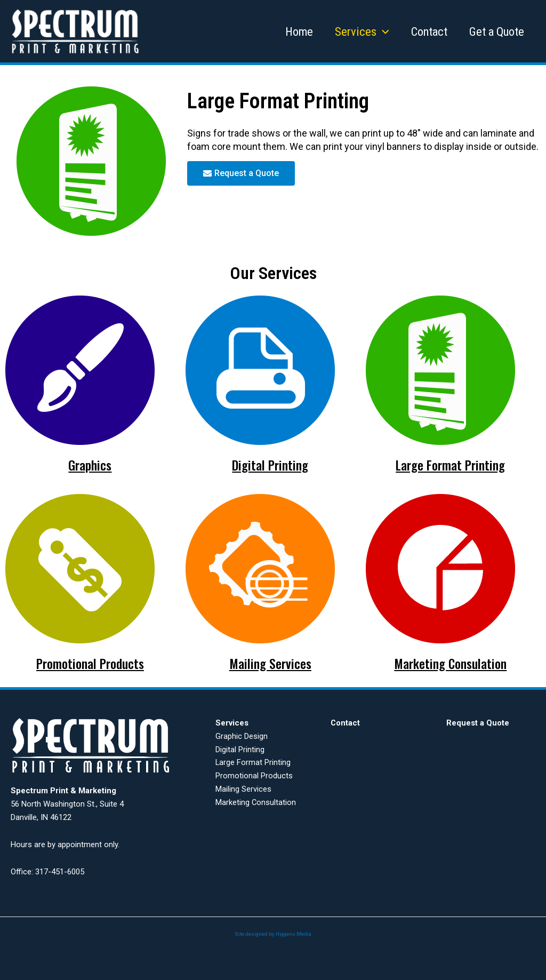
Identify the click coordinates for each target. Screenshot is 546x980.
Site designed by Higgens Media (273, 933)
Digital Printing (270, 465)
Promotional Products (90, 663)
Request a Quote (478, 722)
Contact (427, 31)
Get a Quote (496, 31)
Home (292, 31)
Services (357, 31)
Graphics (90, 465)
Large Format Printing (451, 465)
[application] (378, 31)
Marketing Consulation (451, 663)
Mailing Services (270, 663)
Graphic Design (242, 736)
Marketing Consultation (256, 801)
